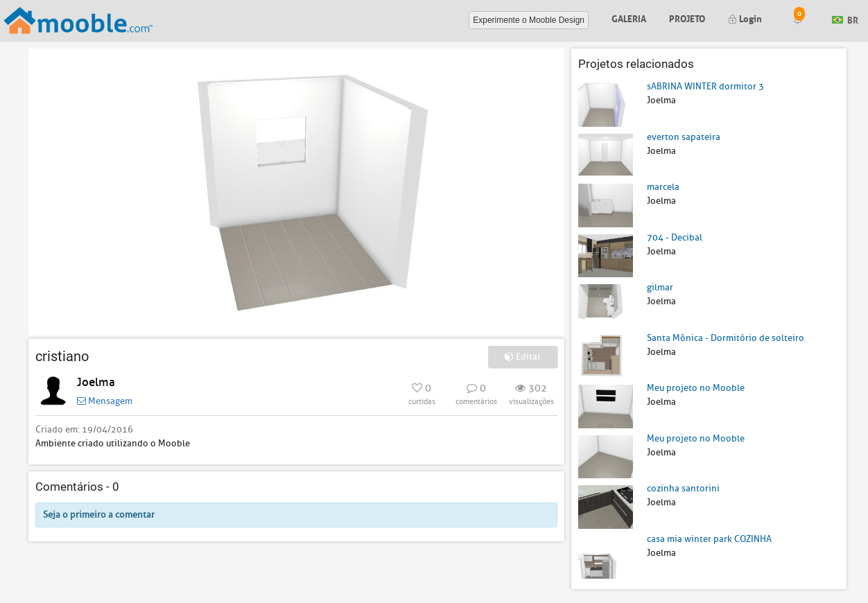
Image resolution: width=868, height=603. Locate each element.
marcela (663, 187)
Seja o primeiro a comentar (99, 515)
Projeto (687, 18)
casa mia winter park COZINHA (709, 539)
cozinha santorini (683, 488)
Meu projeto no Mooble (696, 388)
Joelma (96, 382)
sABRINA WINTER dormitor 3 (705, 86)
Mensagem (105, 401)
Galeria (629, 18)
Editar (523, 357)
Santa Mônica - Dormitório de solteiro (726, 338)
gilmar (660, 287)
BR (845, 19)
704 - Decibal (675, 237)
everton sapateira (684, 137)
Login (745, 18)
